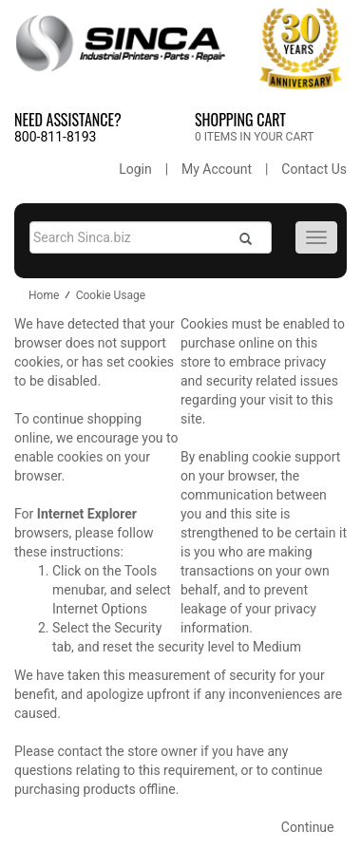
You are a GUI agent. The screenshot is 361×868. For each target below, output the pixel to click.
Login (135, 169)
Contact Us (314, 169)
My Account (217, 169)
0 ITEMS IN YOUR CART (254, 137)
